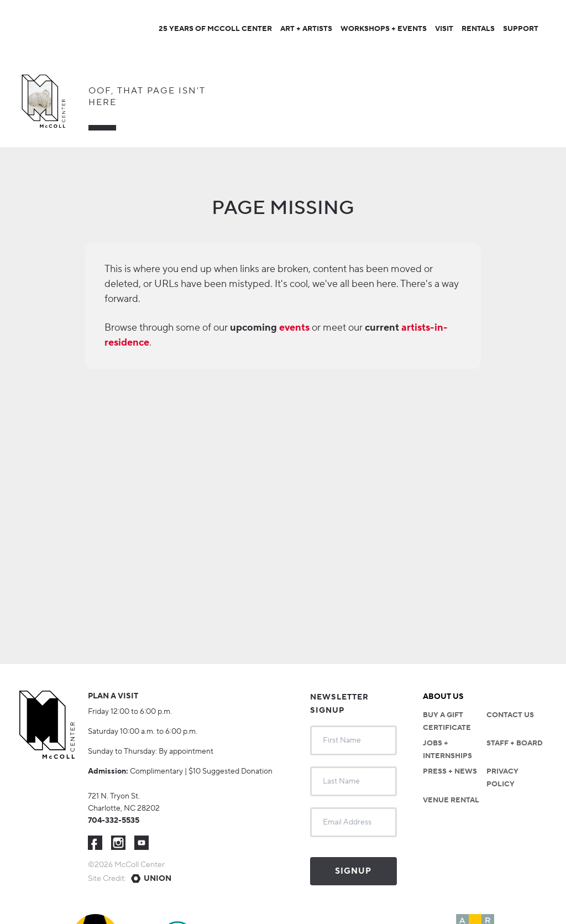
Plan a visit (113, 696)
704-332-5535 (114, 821)
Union (158, 879)
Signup (353, 871)
